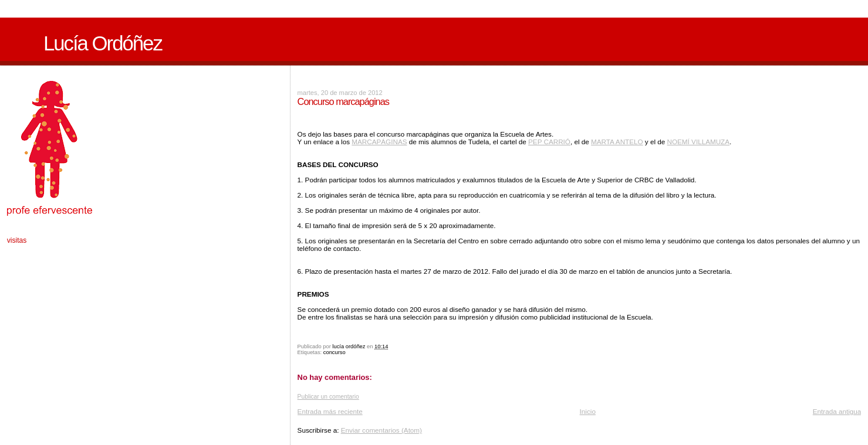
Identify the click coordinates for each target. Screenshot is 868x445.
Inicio (588, 411)
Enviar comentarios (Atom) (381, 430)
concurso (335, 352)
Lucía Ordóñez (103, 43)
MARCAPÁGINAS (379, 142)
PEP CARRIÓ (549, 142)
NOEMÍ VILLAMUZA (699, 142)
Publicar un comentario (328, 397)
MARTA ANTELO (617, 142)
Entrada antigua (837, 411)
